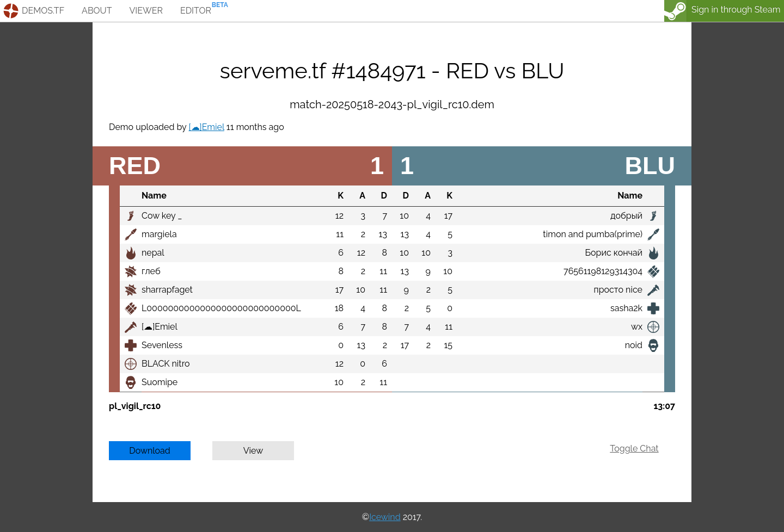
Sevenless (162, 345)
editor (196, 11)
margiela (159, 234)
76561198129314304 (603, 271)
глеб (151, 271)
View (253, 451)
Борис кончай (614, 253)
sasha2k (626, 308)
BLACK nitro (166, 364)
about (97, 11)
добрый (626, 216)
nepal (153, 253)
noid (634, 345)
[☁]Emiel (206, 127)
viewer (146, 11)
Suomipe (160, 382)
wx (637, 327)
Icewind (385, 517)
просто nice (618, 290)
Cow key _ (162, 216)
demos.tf (43, 11)
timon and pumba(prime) (593, 234)
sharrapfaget (167, 290)
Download (150, 451)
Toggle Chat (634, 449)
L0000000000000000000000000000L (221, 308)
